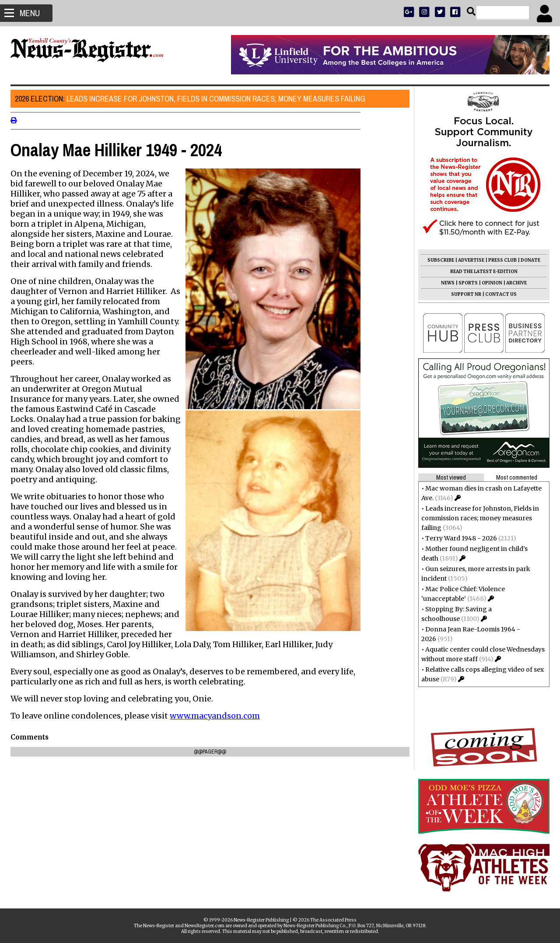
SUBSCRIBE (438, 260)
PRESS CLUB (500, 260)
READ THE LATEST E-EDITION (481, 272)
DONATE (528, 260)
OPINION (489, 283)
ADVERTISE (469, 260)
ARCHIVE (514, 283)
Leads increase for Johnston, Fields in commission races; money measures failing (193, 99)
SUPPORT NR (464, 294)
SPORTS (465, 283)
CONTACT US (498, 294)
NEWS (445, 283)
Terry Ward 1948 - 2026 (458, 538)
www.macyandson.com (217, 716)
